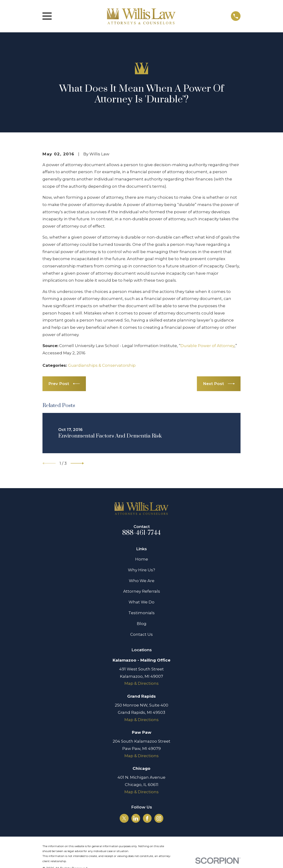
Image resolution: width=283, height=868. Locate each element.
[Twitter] (124, 818)
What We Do (141, 602)
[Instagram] (159, 818)
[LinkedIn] (136, 818)
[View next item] (77, 463)
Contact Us (141, 634)
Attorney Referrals (142, 591)
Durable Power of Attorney (207, 346)
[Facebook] (147, 818)
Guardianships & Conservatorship (102, 365)
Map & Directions (141, 683)
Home (142, 559)
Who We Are (142, 581)
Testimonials (141, 613)
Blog (142, 624)
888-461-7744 (141, 533)
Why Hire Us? (141, 570)
